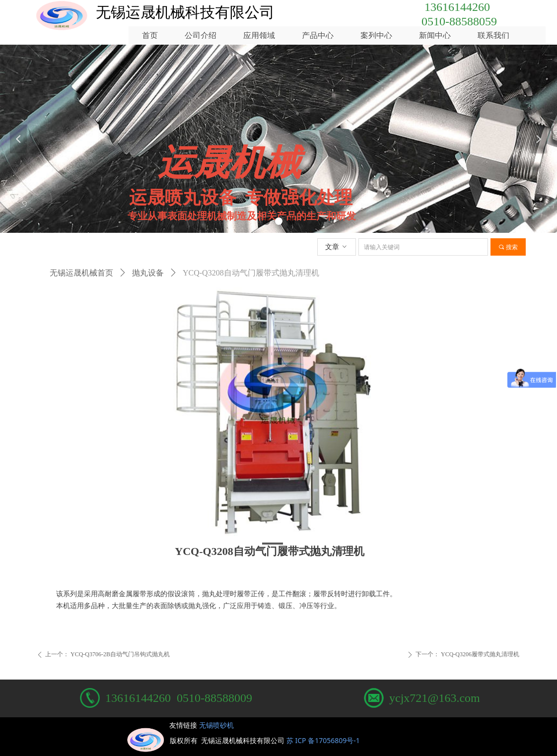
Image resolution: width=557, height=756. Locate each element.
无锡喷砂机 (216, 725)
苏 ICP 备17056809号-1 (325, 740)
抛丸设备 (148, 273)
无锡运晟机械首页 (81, 273)
